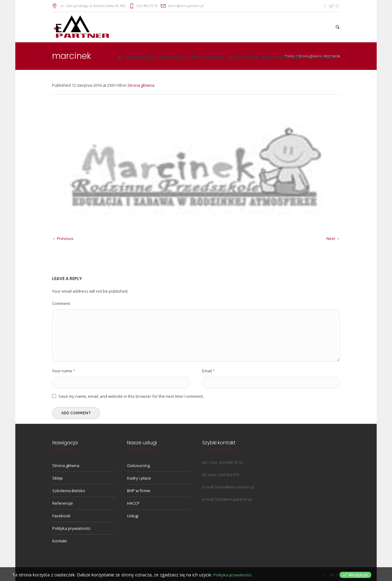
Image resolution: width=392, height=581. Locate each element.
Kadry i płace (139, 478)
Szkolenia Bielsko (69, 491)
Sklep (58, 478)
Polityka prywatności (71, 528)
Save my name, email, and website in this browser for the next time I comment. (131, 396)
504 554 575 (229, 475)
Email (209, 371)
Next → (333, 238)
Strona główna (141, 85)
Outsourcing (138, 465)
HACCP (133, 503)
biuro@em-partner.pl (186, 6)
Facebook (61, 516)
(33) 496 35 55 (147, 6)
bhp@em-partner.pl (234, 499)
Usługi (133, 516)
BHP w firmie (139, 491)
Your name (64, 371)
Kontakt (60, 541)
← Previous (63, 238)
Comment (61, 303)
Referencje (63, 503)
